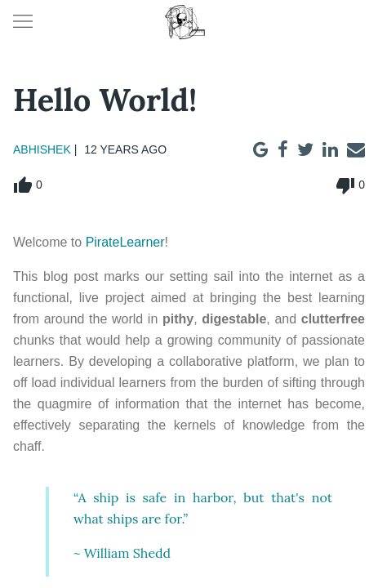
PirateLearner (125, 242)
